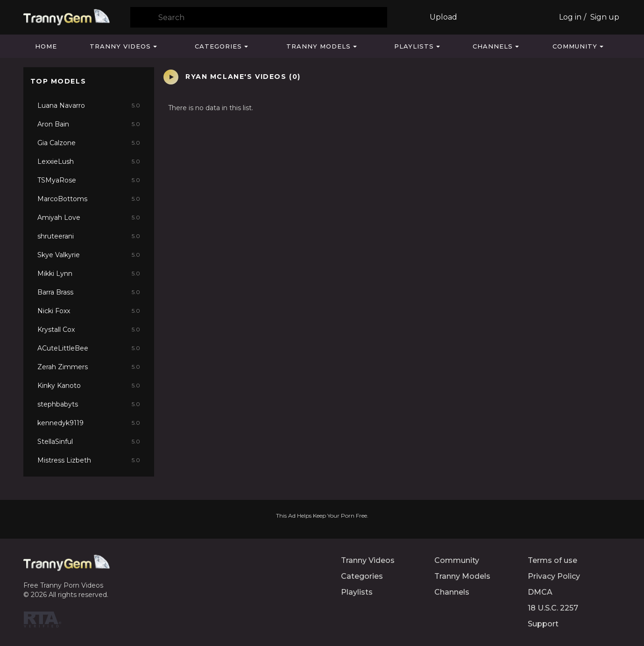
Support (543, 624)
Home (46, 46)
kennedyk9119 (89, 423)
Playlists (414, 46)
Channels (493, 46)
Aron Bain (89, 124)
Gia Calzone (89, 143)
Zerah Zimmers (89, 367)
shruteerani (89, 236)
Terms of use (552, 560)
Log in (570, 17)
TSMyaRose (89, 180)
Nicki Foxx (89, 311)
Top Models (58, 81)
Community (575, 46)
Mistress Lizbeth (89, 460)
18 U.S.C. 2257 (553, 608)
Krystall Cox (89, 330)
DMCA (540, 592)
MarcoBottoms (89, 199)
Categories (218, 46)
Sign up (605, 17)
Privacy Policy (554, 576)
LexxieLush (89, 161)
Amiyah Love (89, 218)
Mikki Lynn (89, 274)
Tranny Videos (120, 46)
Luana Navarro (89, 105)
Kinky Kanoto (89, 386)
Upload (443, 17)
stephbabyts (89, 404)
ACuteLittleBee (89, 348)
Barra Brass (89, 292)
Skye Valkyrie (89, 255)
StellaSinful (89, 442)
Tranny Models (318, 46)
